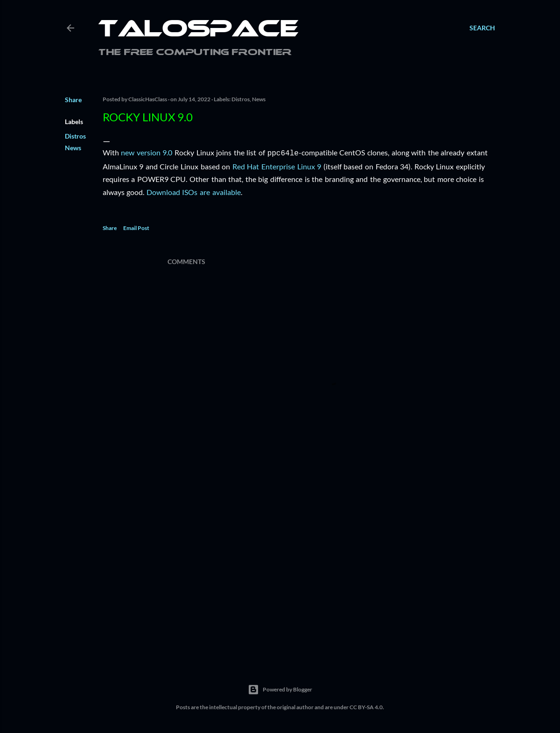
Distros (75, 136)
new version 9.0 (147, 152)
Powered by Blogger (280, 689)
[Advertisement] (331, 571)
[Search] (482, 28)
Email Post (136, 227)
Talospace (198, 30)
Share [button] (73, 100)
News (73, 148)
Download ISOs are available (194, 191)
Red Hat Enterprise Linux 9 (277, 165)
